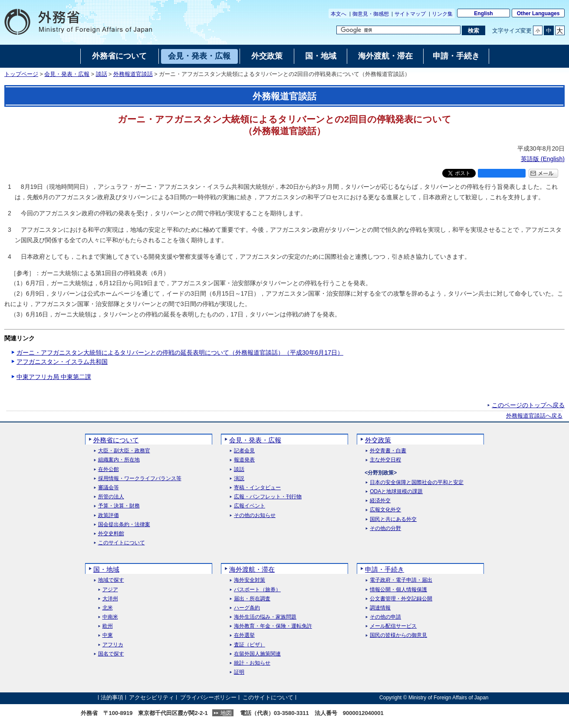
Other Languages (538, 13)
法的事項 (112, 697)
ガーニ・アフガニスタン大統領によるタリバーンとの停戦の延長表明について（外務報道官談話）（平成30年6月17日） (180, 352)
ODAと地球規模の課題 (396, 492)
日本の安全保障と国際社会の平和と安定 (417, 483)
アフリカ (113, 645)
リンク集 (442, 14)
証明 (239, 672)
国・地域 (106, 569)
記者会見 (244, 451)
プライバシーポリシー (208, 697)
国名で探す (111, 654)
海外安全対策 (250, 580)
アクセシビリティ (151, 697)
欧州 (108, 626)
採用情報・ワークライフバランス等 (140, 479)
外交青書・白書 (388, 451)
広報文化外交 (385, 510)
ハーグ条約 (247, 608)
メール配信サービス (393, 626)
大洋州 (110, 599)
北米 (108, 608)
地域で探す (111, 580)
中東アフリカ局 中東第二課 (54, 377)
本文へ (339, 14)
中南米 (110, 617)
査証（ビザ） (250, 645)
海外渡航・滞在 (252, 569)
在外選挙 (244, 635)
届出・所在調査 (252, 599)
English (483, 13)
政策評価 (109, 516)
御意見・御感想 (371, 14)
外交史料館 (111, 534)
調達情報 (380, 608)
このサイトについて (122, 543)
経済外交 (380, 501)
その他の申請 (385, 617)
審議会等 (109, 488)
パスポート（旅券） (257, 590)
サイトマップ (410, 14)
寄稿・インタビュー (257, 488)
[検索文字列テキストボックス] (398, 30)
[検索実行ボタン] (473, 30)
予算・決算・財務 (119, 506)
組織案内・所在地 (119, 460)
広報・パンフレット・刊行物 (268, 497)
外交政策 (378, 440)
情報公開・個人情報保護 (398, 590)
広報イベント (250, 506)
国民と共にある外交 (393, 519)
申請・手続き (385, 569)
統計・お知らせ (252, 663)
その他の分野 (385, 529)
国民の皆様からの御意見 (398, 635)
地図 (226, 713)
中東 (108, 635)
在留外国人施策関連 (257, 654)
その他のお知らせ (255, 516)
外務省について (116, 440)
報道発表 (244, 460)
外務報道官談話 (133, 74)
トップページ (21, 74)
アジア (110, 590)
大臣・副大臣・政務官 (124, 451)
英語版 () (543, 159)
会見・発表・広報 (67, 74)
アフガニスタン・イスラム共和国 (62, 362)
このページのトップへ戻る (528, 405)
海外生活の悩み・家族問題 (265, 617)
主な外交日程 (385, 460)
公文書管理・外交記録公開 (401, 599)
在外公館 (109, 469)
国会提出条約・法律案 (124, 525)
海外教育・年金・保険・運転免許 (273, 626)
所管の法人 (111, 497)
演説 (239, 479)
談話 (102, 74)
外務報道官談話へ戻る (534, 416)
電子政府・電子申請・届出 (401, 580)
